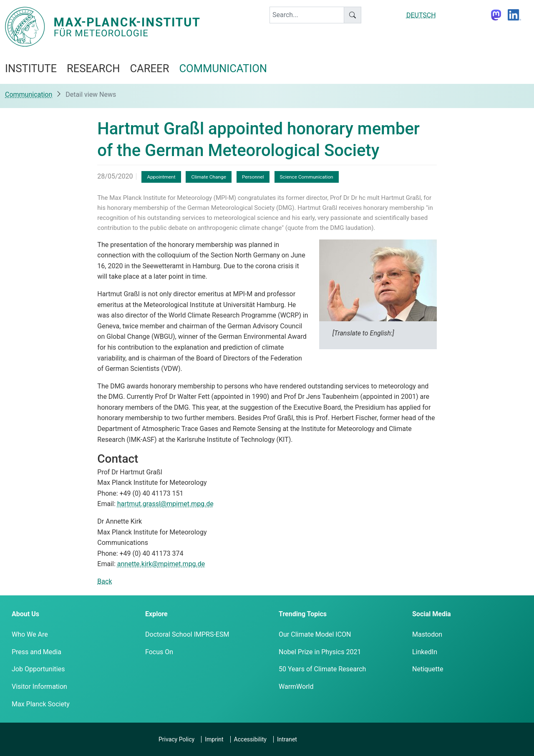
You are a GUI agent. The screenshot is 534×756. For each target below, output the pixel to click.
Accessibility (250, 739)
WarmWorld (296, 687)
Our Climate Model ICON (315, 634)
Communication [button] (223, 68)
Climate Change (208, 177)
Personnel (253, 177)
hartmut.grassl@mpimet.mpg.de (165, 504)
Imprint (214, 739)
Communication (29, 94)
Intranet (287, 739)
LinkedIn (425, 652)
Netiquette (428, 669)
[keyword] (307, 15)
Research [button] (93, 68)
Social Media (432, 614)
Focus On (159, 652)
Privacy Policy (176, 739)
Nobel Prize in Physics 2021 (320, 652)
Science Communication (307, 177)
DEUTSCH (421, 15)
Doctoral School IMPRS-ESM (187, 634)
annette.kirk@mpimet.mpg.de (161, 564)
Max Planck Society (41, 704)
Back (105, 581)
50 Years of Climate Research (322, 669)
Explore (156, 614)
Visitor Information (39, 687)
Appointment (161, 177)
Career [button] (149, 68)
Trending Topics (303, 614)
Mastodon (427, 634)
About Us (25, 614)
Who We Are (30, 634)
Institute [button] (31, 68)
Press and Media (37, 652)
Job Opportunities (38, 669)
